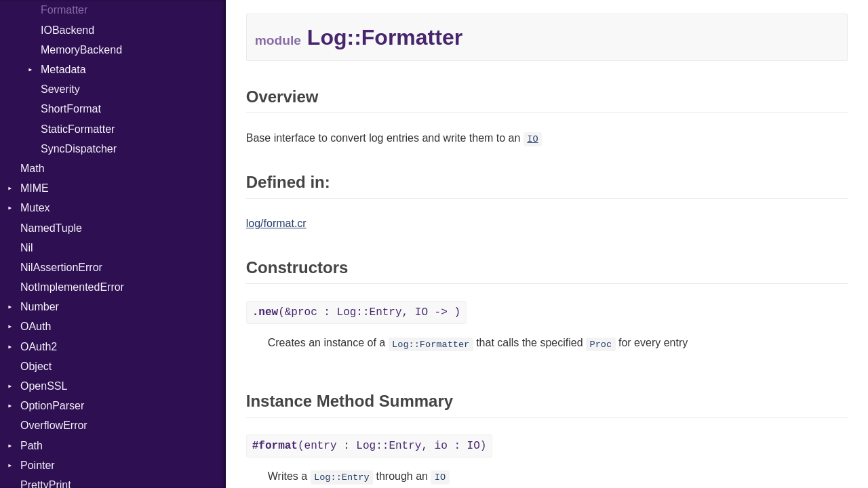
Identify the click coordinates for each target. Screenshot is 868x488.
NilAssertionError (61, 267)
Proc (600, 344)
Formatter (64, 10)
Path (32, 446)
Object (36, 366)
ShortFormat (71, 109)
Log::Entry (342, 477)
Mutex (35, 208)
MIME (35, 188)
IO (532, 139)
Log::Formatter (431, 344)
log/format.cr (276, 223)
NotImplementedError (72, 287)
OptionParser (52, 406)
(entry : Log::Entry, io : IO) (370, 446)
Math (33, 168)
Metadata (63, 69)
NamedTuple (51, 228)
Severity (60, 89)
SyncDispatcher (79, 149)
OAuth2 (39, 347)
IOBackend (67, 30)
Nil (27, 248)
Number (40, 307)
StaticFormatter (78, 129)
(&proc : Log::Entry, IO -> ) (356, 312)
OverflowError (54, 425)
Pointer (38, 465)
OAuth (36, 326)
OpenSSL (44, 386)
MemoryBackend (81, 50)
